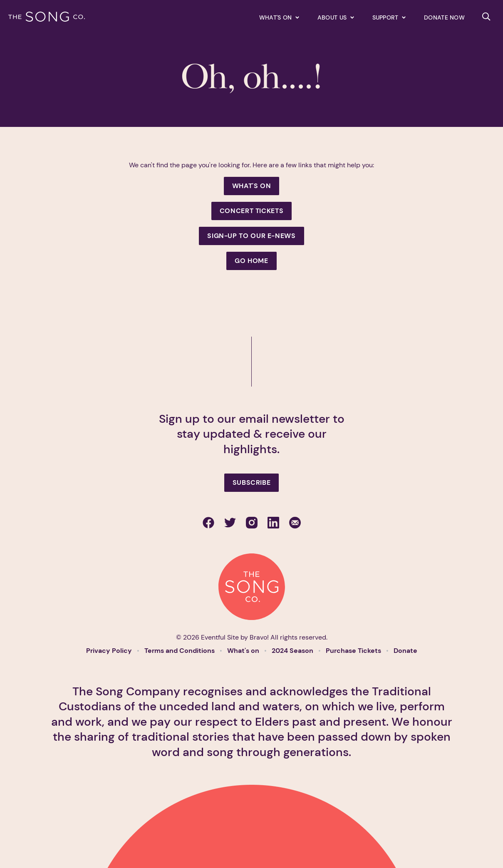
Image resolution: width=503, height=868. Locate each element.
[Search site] (486, 17)
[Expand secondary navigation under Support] (389, 17)
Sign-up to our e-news (251, 236)
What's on (244, 651)
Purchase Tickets (354, 651)
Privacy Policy (110, 651)
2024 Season (293, 651)
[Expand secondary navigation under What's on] (279, 17)
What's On (252, 186)
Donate (405, 651)
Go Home (251, 261)
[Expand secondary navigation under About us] (336, 17)
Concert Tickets (252, 211)
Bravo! (259, 637)
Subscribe (252, 482)
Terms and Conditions (180, 651)
